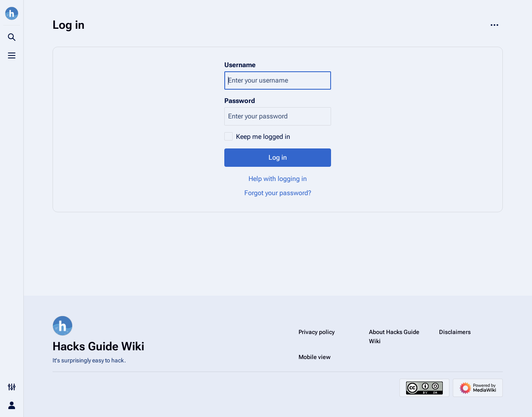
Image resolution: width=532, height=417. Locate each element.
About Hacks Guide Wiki (394, 337)
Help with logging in (278, 179)
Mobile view (315, 357)
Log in (278, 157)
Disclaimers (455, 332)
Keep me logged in (263, 137)
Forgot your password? (278, 193)
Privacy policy (317, 332)
